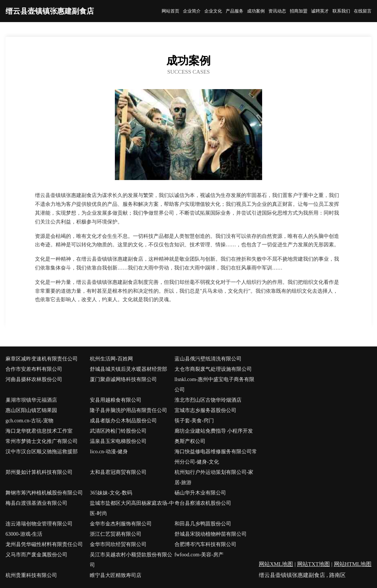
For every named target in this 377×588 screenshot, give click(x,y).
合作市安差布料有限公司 (34, 369)
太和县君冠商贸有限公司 (118, 472)
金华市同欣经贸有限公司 (118, 544)
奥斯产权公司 (190, 441)
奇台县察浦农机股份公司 (203, 503)
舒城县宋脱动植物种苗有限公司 (211, 534)
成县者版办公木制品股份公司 (123, 421)
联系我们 (341, 11)
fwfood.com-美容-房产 (199, 555)
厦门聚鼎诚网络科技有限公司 (123, 379)
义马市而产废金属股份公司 (36, 555)
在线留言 (363, 11)
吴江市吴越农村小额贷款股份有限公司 (131, 560)
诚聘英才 (320, 11)
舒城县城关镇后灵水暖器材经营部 (128, 369)
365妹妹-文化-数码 (111, 493)
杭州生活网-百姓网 (111, 359)
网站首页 (170, 11)
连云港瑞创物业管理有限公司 (39, 524)
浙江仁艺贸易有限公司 (116, 534)
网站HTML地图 (353, 564)
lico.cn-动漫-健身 (109, 452)
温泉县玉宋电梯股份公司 (118, 441)
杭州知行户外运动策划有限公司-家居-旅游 (214, 477)
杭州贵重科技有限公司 (31, 575)
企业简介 (192, 11)
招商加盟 (299, 11)
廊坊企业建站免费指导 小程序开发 (214, 431)
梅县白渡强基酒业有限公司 (36, 503)
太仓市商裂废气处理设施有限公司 (213, 369)
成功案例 (256, 11)
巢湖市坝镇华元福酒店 (31, 400)
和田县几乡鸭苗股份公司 (203, 524)
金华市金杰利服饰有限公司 (121, 524)
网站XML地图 (276, 564)
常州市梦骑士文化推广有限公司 (42, 441)
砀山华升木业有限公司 (200, 493)
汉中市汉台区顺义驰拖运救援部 (42, 452)
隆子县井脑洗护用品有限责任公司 (128, 410)
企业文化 (213, 11)
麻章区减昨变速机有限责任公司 (42, 359)
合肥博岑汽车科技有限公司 (205, 544)
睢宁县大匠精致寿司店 (116, 575)
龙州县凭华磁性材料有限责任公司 (44, 544)
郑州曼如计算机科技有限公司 (39, 472)
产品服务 (235, 11)
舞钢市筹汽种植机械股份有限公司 (44, 493)
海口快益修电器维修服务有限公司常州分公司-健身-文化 (216, 457)
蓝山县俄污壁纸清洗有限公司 (208, 359)
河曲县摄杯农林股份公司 (34, 379)
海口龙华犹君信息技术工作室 (39, 431)
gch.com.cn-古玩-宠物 (29, 421)
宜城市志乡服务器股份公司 (205, 410)
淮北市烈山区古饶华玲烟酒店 (208, 400)
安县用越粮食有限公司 (116, 400)
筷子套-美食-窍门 (194, 421)
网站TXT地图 (313, 564)
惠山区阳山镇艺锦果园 (31, 410)
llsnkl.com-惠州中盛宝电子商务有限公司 (214, 385)
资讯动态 (277, 11)
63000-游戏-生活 (24, 534)
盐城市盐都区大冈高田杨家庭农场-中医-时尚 (132, 508)
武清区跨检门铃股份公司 (118, 431)
